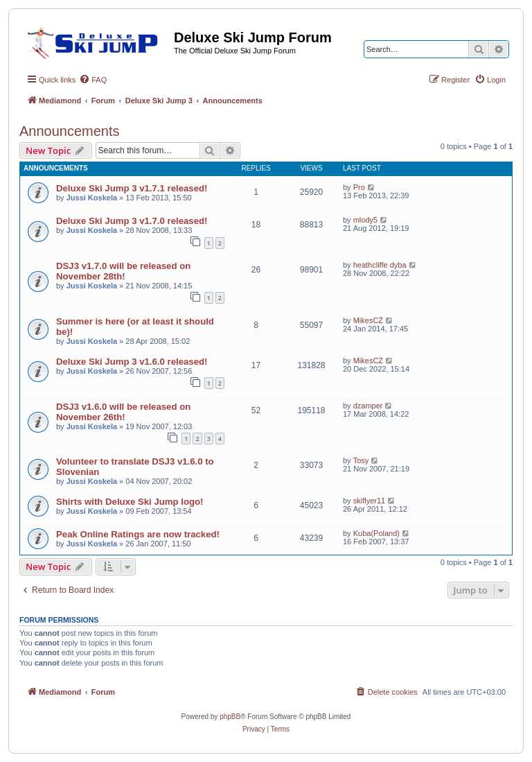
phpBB (230, 717)
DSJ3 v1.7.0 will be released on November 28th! (123, 271)
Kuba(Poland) (376, 533)
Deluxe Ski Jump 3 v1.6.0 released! (132, 362)
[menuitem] (93, 80)
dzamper (368, 406)
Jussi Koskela (92, 198)
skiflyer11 (369, 501)
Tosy (361, 460)
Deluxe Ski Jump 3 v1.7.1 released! (132, 188)
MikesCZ (368, 320)
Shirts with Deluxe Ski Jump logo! (130, 502)
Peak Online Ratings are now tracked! (138, 534)
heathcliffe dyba (380, 265)
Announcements (70, 131)
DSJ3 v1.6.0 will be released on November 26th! (123, 412)
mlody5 (365, 220)
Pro (359, 187)
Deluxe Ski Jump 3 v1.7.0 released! (132, 221)
